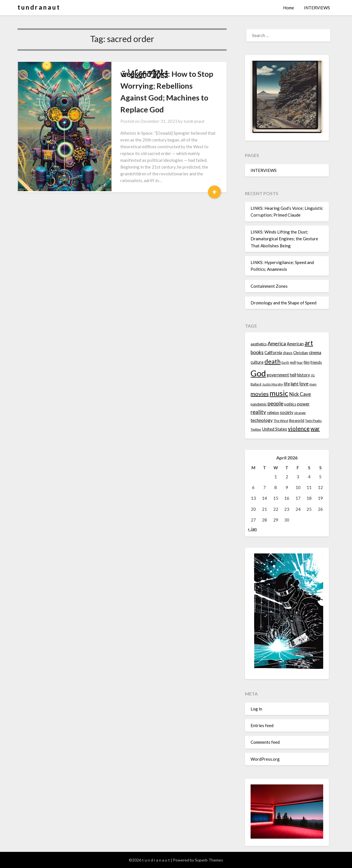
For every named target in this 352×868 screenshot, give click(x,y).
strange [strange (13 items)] (300, 413)
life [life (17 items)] (287, 384)
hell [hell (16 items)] (293, 375)
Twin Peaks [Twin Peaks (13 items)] (313, 421)
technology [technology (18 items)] (262, 420)
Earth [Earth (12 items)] (285, 362)
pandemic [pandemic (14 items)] (259, 404)
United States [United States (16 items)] (275, 429)
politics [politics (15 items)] (290, 404)
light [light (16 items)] (295, 384)
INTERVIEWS (317, 8)
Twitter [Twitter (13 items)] (256, 429)
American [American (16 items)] (295, 344)
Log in (256, 709)
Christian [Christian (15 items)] (301, 353)
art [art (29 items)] (309, 343)
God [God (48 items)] (258, 373)
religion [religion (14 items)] (273, 413)
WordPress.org (265, 759)
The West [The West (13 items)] (281, 421)
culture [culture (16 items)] (257, 362)
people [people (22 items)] (275, 404)
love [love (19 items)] (304, 384)
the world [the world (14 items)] (297, 420)
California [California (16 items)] (273, 353)
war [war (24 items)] (315, 428)
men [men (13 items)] (313, 384)
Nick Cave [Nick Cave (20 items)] (300, 394)
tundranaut (183, 109)
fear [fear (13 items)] (300, 362)
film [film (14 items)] (307, 362)
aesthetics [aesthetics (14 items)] (259, 344)
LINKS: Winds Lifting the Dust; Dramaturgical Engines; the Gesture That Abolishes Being (284, 239)
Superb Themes (209, 860)
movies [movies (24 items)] (260, 394)
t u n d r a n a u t (38, 7)
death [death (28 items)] (272, 361)
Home (289, 8)
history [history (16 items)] (303, 375)
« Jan (252, 529)
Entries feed (262, 725)
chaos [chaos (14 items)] (288, 353)
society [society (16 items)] (287, 412)
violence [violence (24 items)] (299, 428)
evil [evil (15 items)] (293, 362)
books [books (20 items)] (257, 352)
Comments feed (265, 742)
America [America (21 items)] (277, 343)
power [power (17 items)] (303, 404)
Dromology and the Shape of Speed (283, 303)
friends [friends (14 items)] (316, 362)
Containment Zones (269, 286)
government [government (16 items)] (278, 375)
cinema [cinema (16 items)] (315, 353)
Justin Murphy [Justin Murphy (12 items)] (272, 384)
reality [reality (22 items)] (258, 412)
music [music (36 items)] (279, 393)
